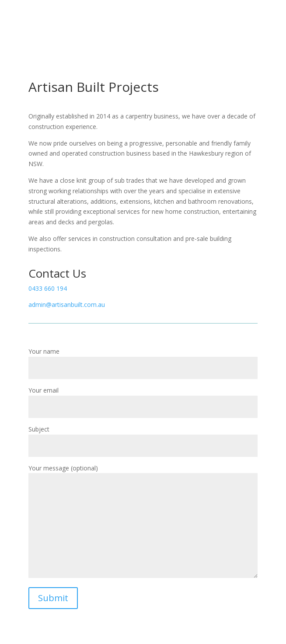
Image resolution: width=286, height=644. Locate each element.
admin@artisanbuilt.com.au (67, 305)
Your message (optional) (143, 522)
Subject (143, 437)
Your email (143, 399)
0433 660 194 (48, 288)
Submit (53, 598)
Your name (143, 360)
